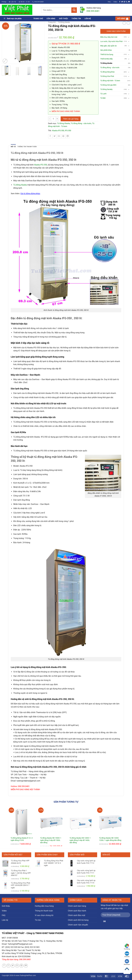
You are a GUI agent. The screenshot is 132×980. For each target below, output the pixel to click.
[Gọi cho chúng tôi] (127, 2)
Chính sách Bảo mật (77, 915)
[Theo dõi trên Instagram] (8, 966)
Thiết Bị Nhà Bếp (106, 59)
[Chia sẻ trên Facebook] (50, 136)
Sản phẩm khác (106, 50)
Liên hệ (88, 19)
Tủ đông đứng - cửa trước (81, 123)
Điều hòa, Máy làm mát (109, 37)
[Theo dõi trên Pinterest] (21, 966)
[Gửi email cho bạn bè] (59, 136)
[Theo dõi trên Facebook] (120, 2)
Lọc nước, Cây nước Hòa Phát (111, 41)
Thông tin (76, 19)
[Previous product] (128, 23)
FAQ (109, 2)
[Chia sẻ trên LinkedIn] (68, 136)
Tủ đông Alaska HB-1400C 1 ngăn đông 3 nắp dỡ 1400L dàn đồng (80, 840)
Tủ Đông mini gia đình (108, 85)
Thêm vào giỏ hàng (71, 119)
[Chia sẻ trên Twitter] (55, 136)
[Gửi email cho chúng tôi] (124, 2)
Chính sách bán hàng (77, 906)
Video (115, 2)
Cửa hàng (51, 19)
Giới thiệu (64, 19)
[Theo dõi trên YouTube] (129, 2)
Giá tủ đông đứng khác (30, 194)
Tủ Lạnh (103, 94)
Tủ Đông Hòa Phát (107, 76)
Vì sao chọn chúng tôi (44, 915)
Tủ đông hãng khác (107, 72)
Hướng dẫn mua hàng (44, 906)
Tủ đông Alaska (20, 185)
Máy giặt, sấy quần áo (109, 46)
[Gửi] (74, 10)
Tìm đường (127, 947)
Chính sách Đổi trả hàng (78, 920)
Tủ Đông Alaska (64, 22)
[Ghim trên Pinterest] (63, 136)
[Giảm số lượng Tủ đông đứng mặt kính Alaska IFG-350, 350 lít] (49, 119)
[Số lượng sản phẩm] (53, 119)
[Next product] (124, 23)
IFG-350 (68, 131)
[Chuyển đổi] (129, 37)
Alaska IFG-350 (58, 131)
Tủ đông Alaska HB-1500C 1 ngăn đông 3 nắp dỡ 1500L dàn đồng (51, 840)
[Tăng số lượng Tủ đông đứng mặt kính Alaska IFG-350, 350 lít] (57, 119)
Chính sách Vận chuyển (78, 925)
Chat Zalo (127, 954)
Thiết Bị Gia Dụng (107, 55)
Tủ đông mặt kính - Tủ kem (110, 81)
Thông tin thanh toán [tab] (27, 147)
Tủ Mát (103, 98)
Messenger (127, 962)
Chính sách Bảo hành (77, 911)
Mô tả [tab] (13, 147)
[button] (123, 19)
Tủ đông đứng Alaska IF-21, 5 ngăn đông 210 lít (22, 839)
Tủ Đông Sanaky (106, 89)
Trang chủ (38, 19)
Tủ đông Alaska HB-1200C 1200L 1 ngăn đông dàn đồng (110, 839)
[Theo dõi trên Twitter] (122, 2)
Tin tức (38, 920)
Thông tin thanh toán (44, 911)
